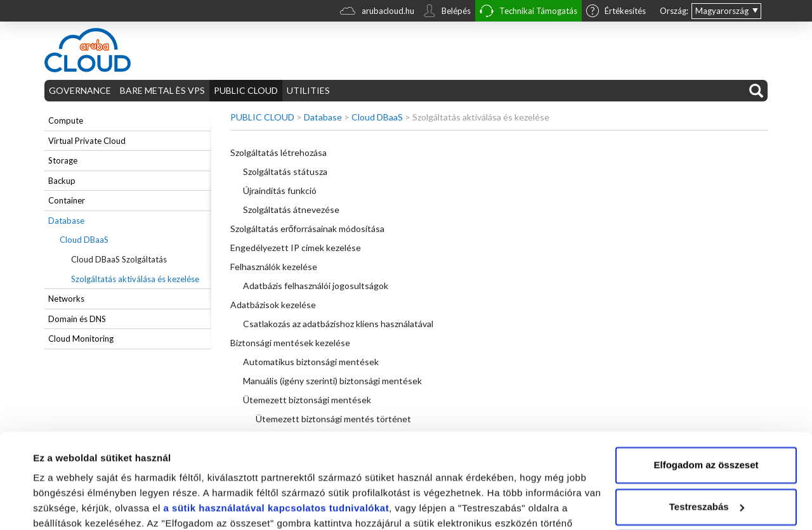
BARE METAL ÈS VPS (162, 90)
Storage (63, 160)
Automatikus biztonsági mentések (311, 362)
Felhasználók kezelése (274, 267)
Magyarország (722, 11)
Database (66, 221)
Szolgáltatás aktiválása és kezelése (135, 279)
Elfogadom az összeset (706, 397)
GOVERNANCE (80, 90)
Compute (66, 120)
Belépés (447, 12)
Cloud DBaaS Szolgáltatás (119, 259)
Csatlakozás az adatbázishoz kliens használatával (338, 324)
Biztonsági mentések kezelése (290, 343)
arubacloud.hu (377, 12)
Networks (66, 299)
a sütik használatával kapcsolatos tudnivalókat (277, 440)
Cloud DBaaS (84, 240)
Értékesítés (616, 12)
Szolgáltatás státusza (285, 171)
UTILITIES (308, 90)
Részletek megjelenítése (88, 505)
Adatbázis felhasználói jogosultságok (316, 286)
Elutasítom (706, 480)
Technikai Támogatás (528, 12)
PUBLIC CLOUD (246, 90)
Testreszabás (707, 438)
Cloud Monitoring (81, 339)
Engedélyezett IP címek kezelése (296, 248)
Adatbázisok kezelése (273, 305)
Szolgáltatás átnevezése (291, 210)
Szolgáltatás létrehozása (278, 152)
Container (67, 200)
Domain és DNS (77, 319)
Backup (62, 181)
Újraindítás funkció (280, 191)
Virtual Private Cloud (87, 141)
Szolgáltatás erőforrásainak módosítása (308, 229)
